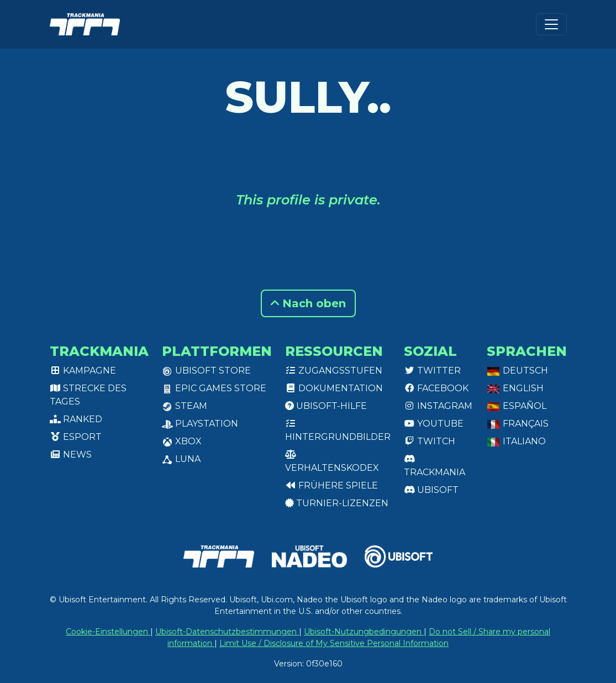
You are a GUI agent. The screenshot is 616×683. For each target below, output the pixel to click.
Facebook (436, 388)
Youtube (434, 424)
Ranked (76, 419)
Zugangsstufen (334, 371)
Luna (181, 459)
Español (517, 406)
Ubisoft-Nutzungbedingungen (364, 632)
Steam (185, 406)
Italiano (516, 441)
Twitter (432, 371)
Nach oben (308, 303)
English (515, 388)
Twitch (430, 441)
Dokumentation (334, 388)
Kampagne (83, 371)
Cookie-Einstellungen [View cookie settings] (108, 632)
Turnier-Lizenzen (337, 503)
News (71, 455)
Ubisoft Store (206, 371)
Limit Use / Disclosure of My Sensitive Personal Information (334, 643)
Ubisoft (431, 490)
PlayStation (200, 424)
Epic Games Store (214, 388)
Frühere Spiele (331, 485)
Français (518, 424)
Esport (76, 437)
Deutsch (517, 371)
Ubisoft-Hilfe (326, 406)
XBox (182, 441)
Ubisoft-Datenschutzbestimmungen (227, 632)
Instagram (438, 406)
